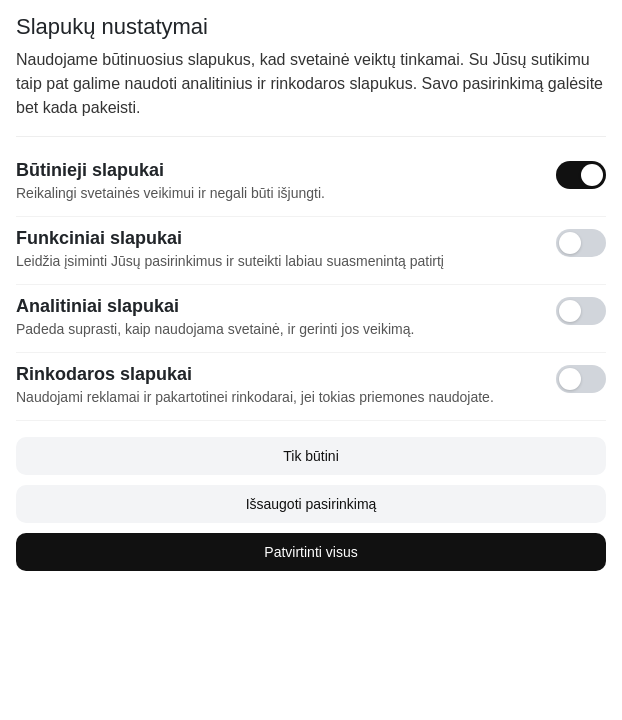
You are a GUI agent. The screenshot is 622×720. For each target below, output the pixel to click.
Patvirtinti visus (310, 552)
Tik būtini (311, 456)
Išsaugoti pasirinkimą (311, 504)
